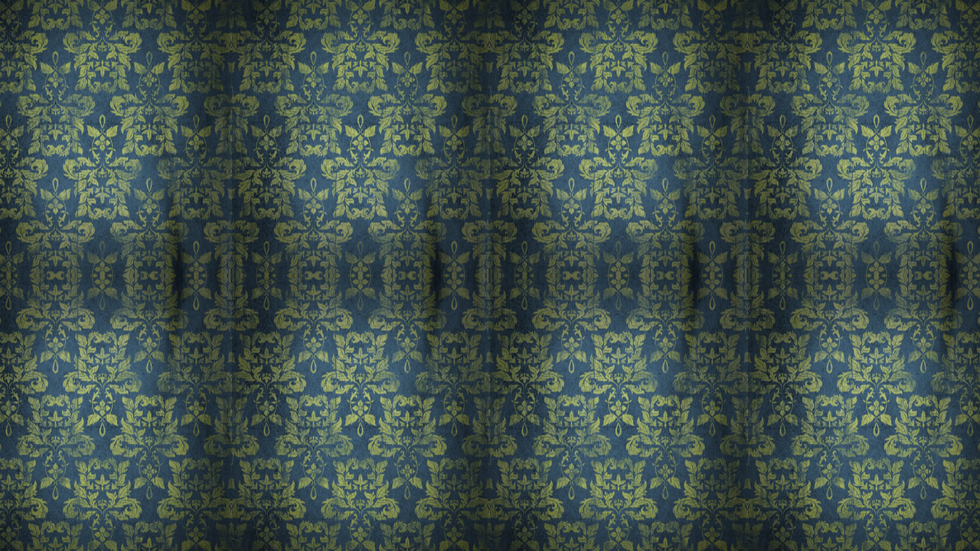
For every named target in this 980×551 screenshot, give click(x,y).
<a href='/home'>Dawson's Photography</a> (490, 275)
